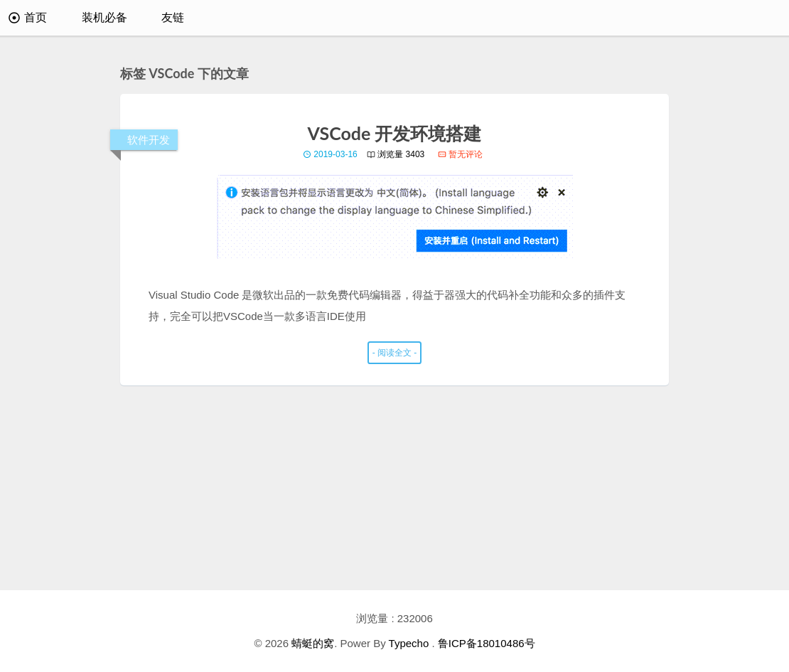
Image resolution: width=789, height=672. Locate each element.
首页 (28, 17)
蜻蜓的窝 (313, 643)
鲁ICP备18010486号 (487, 643)
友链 (173, 17)
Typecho (409, 643)
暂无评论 (460, 154)
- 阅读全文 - (395, 353)
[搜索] (758, 18)
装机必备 (104, 17)
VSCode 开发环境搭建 (395, 133)
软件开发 (149, 140)
